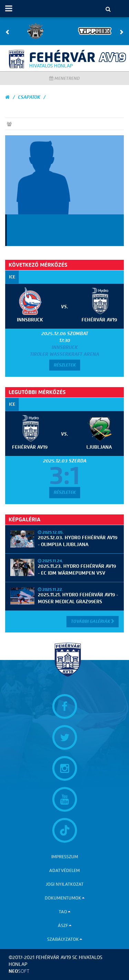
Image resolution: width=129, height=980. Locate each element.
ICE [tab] (12, 277)
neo (19, 971)
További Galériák (93, 621)
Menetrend (64, 78)
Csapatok (29, 97)
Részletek (65, 365)
